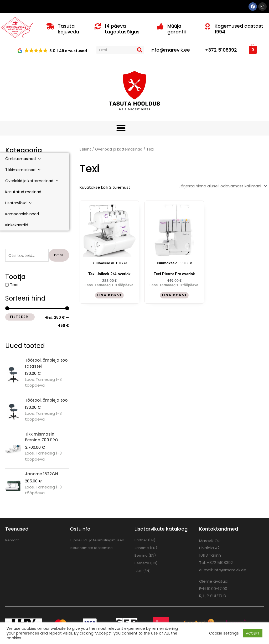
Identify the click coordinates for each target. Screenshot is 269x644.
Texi (14, 285)
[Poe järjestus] (222, 186)
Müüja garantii (177, 29)
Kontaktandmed (219, 529)
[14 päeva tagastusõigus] (98, 26)
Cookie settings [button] (224, 633)
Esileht (85, 149)
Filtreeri (20, 317)
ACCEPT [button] (253, 633)
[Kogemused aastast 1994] (208, 26)
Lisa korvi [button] (109, 295)
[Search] (140, 50)
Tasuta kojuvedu (68, 29)
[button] (53, 51)
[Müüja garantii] (160, 26)
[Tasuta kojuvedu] (50, 26)
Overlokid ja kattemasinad (119, 149)
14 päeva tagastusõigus (122, 29)
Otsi (59, 255)
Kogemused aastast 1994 (239, 29)
